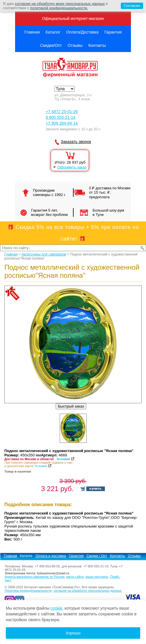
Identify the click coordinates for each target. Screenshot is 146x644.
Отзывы (75, 45)
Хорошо (73, 633)
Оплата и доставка (51, 556)
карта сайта (75, 577)
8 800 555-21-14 (61, 117)
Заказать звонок (76, 142)
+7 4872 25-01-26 (62, 112)
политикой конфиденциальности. (59, 8)
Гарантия (113, 32)
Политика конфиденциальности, (29, 591)
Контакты (97, 45)
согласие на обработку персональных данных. (88, 591)
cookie (56, 608)
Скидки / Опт (97, 556)
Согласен (131, 6)
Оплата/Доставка (82, 32)
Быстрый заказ (71, 406)
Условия (63, 459)
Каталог (53, 32)
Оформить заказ (72, 167)
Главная (32, 32)
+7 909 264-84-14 (62, 123)
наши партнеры (97, 577)
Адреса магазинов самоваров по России (34, 577)
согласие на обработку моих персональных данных (60, 4)
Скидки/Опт (51, 45)
